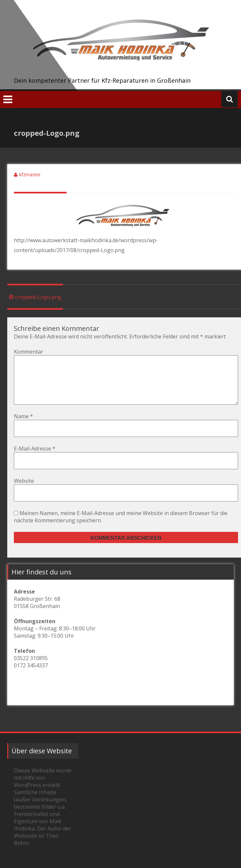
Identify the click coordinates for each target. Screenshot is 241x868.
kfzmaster (30, 174)
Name (23, 427)
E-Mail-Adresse (35, 459)
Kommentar (29, 352)
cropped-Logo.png (34, 297)
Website (24, 491)
